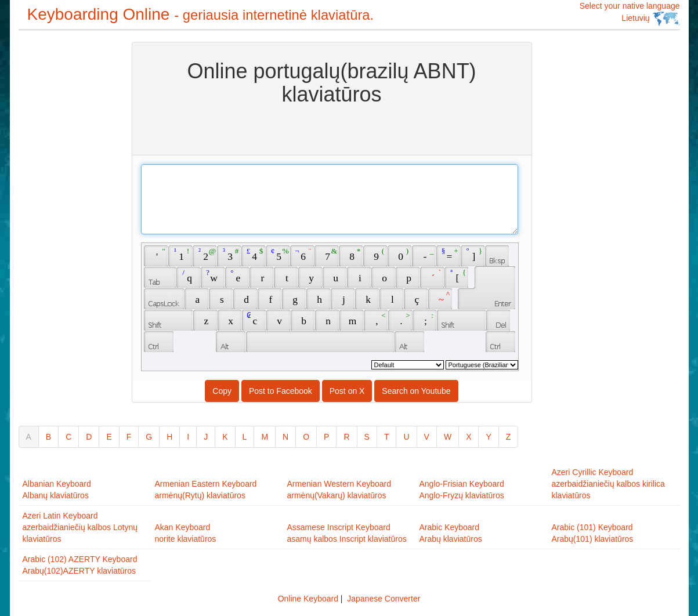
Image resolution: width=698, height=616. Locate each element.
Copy (222, 391)
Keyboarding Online (201, 14)
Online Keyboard (308, 599)
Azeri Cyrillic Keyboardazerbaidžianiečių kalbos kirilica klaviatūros (608, 484)
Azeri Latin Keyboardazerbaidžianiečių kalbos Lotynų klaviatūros (80, 527)
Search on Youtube (416, 391)
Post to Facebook (281, 391)
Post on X (347, 391)
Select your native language (630, 14)
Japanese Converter (384, 599)
